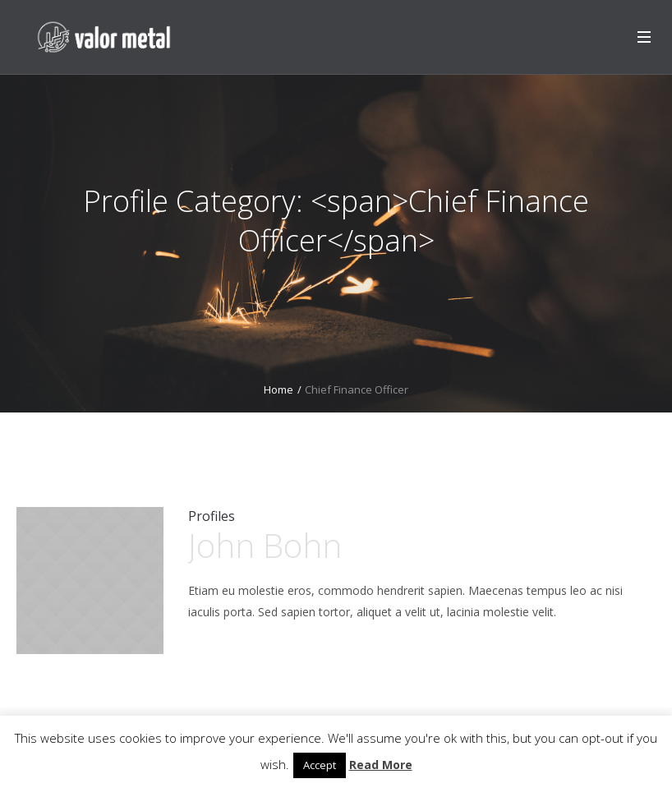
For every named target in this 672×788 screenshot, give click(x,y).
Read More (381, 765)
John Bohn (265, 545)
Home (278, 389)
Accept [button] (320, 765)
